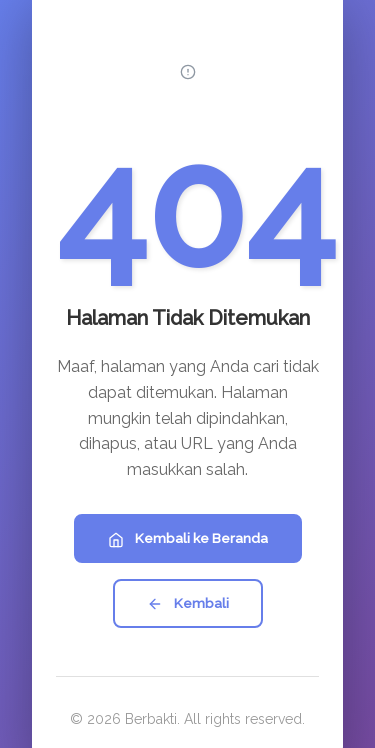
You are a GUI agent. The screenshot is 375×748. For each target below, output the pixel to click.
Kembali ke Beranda (188, 538)
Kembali (188, 603)
